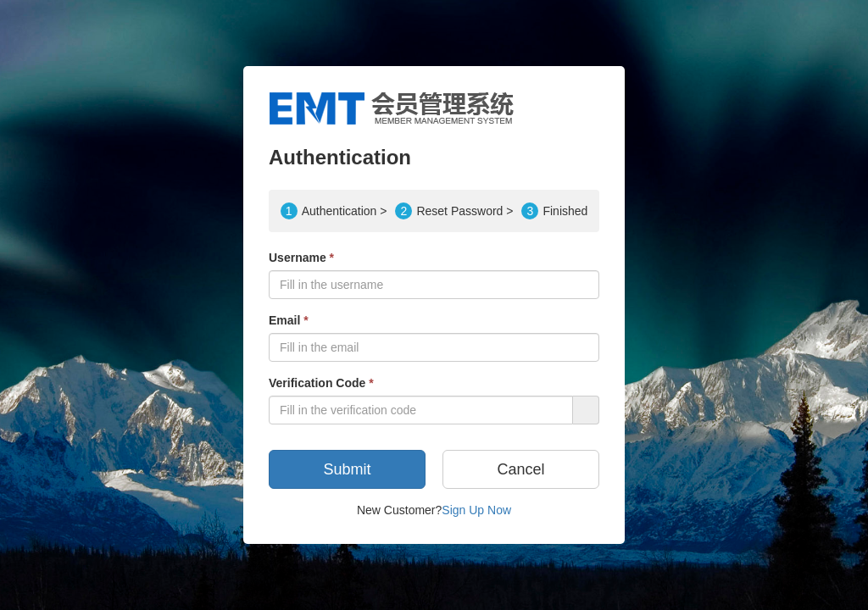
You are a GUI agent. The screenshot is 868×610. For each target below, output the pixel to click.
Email (289, 320)
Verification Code (321, 383)
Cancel (520, 469)
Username (301, 258)
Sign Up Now (476, 510)
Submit (347, 469)
